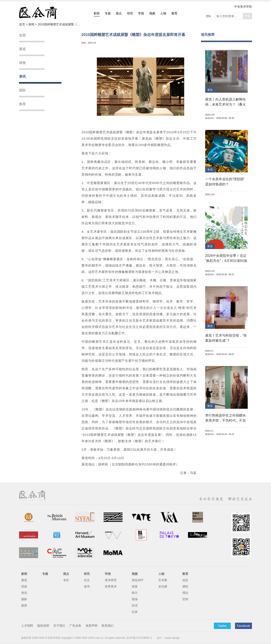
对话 (135, 605)
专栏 (66, 580)
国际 (22, 90)
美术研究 (111, 580)
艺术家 (163, 580)
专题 (108, 13)
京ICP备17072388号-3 (139, 638)
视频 (152, 13)
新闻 (97, 13)
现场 (135, 599)
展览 (22, 49)
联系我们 (108, 626)
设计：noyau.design (168, 638)
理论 (185, 593)
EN (208, 16)
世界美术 (111, 586)
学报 (141, 13)
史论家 (163, 586)
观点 (119, 13)
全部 (22, 35)
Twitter (222, 626)
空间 (185, 599)
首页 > (24, 24)
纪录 (135, 612)
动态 (185, 580)
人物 (163, 13)
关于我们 (59, 626)
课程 (185, 586)
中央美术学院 (243, 7)
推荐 (22, 104)
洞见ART (138, 580)
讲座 (22, 63)
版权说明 (43, 626)
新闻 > (33, 24)
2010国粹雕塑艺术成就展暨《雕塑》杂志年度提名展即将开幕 (59, 24)
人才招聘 (27, 626)
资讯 (22, 76)
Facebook (243, 626)
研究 (130, 13)
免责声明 (91, 626)
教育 (174, 13)
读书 (87, 586)
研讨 (135, 593)
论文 (87, 580)
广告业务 (75, 626)
